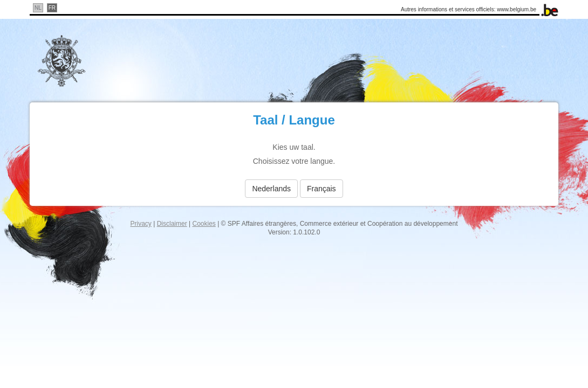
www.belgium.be (517, 9)
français (322, 189)
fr (52, 8)
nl (38, 8)
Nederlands (271, 189)
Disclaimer (172, 224)
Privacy (141, 224)
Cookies (204, 224)
